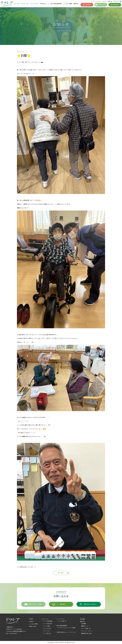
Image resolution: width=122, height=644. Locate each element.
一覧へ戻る (60, 573)
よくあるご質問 (68, 4)
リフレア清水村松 (47, 624)
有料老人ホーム (45, 4)
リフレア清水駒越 (47, 621)
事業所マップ (85, 626)
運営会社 (76, 4)
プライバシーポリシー (97, 1)
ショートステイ (34, 4)
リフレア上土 (46, 631)
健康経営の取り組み (87, 633)
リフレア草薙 (46, 626)
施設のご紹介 (33, 626)
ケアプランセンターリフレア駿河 (67, 628)
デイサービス (25, 4)
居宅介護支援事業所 (56, 4)
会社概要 (84, 624)
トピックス (17, 4)
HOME (31, 619)
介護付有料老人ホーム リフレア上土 (66, 632)
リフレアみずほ (47, 628)
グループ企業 (107, 1)
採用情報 (82, 619)
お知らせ (32, 621)
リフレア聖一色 (47, 633)
